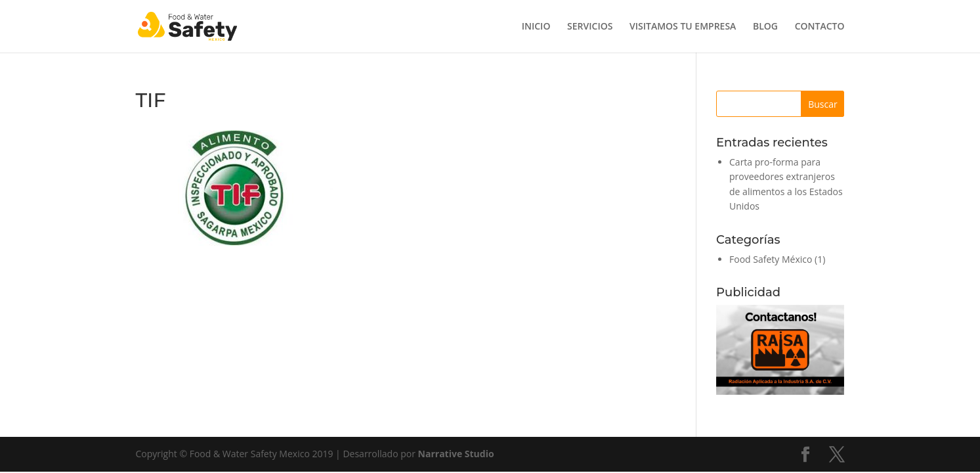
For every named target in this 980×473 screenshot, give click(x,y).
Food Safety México (771, 259)
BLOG (765, 27)
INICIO (536, 27)
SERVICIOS (590, 27)
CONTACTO (820, 27)
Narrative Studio (456, 454)
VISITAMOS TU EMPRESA (683, 27)
